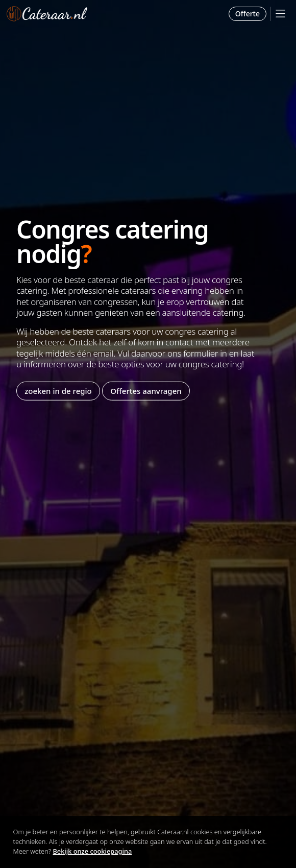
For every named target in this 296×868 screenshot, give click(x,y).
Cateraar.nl (47, 14)
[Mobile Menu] (280, 14)
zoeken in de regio (58, 391)
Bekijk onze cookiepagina (93, 851)
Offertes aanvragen (146, 391)
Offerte (248, 14)
